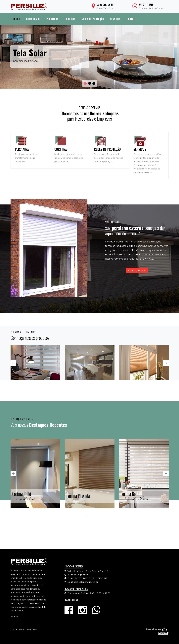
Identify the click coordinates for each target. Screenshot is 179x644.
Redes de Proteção (93, 19)
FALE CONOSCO (137, 270)
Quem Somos (33, 19)
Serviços (115, 19)
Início (17, 19)
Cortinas (70, 19)
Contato (132, 19)
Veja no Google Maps (78, 575)
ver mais (15, 616)
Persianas (52, 19)
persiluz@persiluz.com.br (86, 582)
